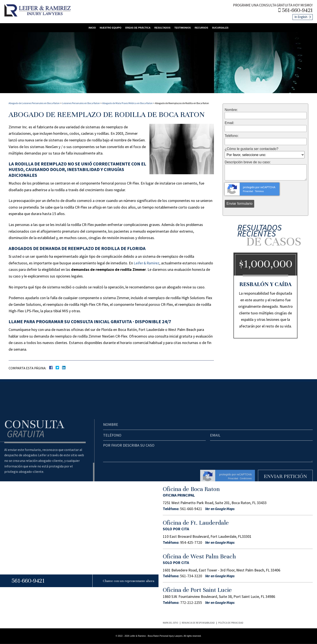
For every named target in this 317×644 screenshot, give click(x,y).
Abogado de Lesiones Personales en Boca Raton (34, 103)
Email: (229, 123)
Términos (259, 191)
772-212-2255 (191, 603)
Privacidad (248, 191)
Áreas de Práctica (136, 27)
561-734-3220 (191, 576)
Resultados (163, 27)
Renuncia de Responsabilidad (198, 623)
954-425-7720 (191, 542)
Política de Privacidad (231, 623)
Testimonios (184, 27)
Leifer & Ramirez (147, 263)
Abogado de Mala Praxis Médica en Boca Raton (127, 103)
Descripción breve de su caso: (248, 162)
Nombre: (231, 110)
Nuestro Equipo (107, 27)
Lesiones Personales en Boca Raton (81, 103)
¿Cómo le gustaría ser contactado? (251, 149)
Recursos (204, 27)
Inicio (88, 27)
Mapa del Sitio (171, 623)
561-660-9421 (298, 10)
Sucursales (224, 27)
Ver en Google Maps (221, 509)
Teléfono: (232, 136)
